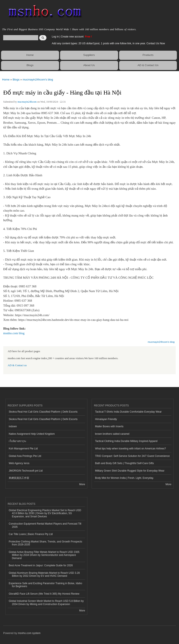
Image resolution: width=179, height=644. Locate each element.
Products (148, 55)
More (82, 484)
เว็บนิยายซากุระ (17, 441)
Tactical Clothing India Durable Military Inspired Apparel (126, 441)
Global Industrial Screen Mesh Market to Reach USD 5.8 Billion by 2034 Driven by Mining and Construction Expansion (46, 602)
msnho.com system (29, 633)
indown (13, 426)
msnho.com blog (14, 333)
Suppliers (89, 55)
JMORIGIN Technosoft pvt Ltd (26, 471)
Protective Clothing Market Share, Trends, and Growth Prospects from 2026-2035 (45, 543)
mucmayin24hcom (27, 102)
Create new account (72, 37)
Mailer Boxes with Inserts (109, 426)
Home (30, 55)
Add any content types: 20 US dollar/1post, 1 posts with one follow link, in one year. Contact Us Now (108, 43)
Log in (55, 37)
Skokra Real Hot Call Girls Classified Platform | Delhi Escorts (43, 412)
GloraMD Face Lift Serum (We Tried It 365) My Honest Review (44, 594)
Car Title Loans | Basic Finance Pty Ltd (31, 534)
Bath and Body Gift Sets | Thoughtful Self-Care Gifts (124, 463)
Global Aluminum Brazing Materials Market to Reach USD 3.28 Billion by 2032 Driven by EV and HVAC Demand (44, 574)
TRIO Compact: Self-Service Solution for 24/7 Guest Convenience (132, 456)
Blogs (30, 65)
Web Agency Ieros (19, 463)
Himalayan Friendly (106, 419)
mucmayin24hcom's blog (38, 80)
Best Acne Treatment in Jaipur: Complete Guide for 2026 (41, 565)
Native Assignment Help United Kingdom (32, 434)
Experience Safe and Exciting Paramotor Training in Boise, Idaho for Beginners (45, 585)
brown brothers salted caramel (112, 434)
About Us (89, 65)
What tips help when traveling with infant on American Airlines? (130, 449)
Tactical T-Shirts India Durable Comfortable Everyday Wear (128, 412)
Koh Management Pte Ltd (23, 449)
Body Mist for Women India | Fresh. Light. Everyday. (124, 478)
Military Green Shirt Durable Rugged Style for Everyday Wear (130, 471)
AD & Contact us (17, 365)
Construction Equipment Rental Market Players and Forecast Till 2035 (45, 525)
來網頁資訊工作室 (19, 478)
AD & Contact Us (148, 65)
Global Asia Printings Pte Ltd (25, 456)
